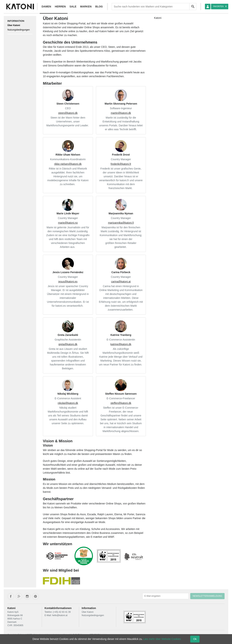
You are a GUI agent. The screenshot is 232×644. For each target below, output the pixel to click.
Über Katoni (14, 25)
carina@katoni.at (121, 282)
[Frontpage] (20, 7)
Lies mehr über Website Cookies (162, 639)
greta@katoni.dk (68, 344)
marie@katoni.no (68, 223)
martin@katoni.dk (121, 113)
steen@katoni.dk (68, 113)
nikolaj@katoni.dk (68, 403)
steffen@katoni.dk (121, 403)
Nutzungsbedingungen (19, 30)
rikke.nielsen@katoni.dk (68, 164)
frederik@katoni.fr (121, 164)
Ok (195, 639)
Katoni (158, 18)
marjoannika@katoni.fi (121, 223)
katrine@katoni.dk (121, 344)
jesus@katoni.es (68, 282)
